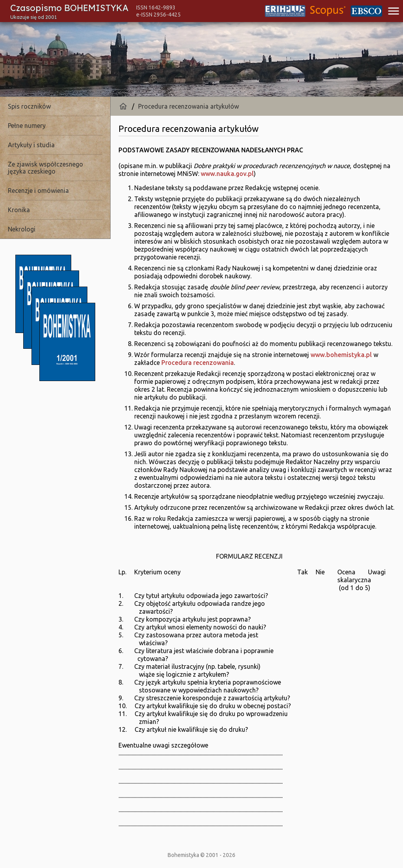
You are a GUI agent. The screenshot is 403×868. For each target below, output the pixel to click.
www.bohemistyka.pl (341, 355)
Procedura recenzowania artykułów (189, 106)
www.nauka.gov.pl (227, 174)
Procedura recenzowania (198, 363)
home (123, 106)
